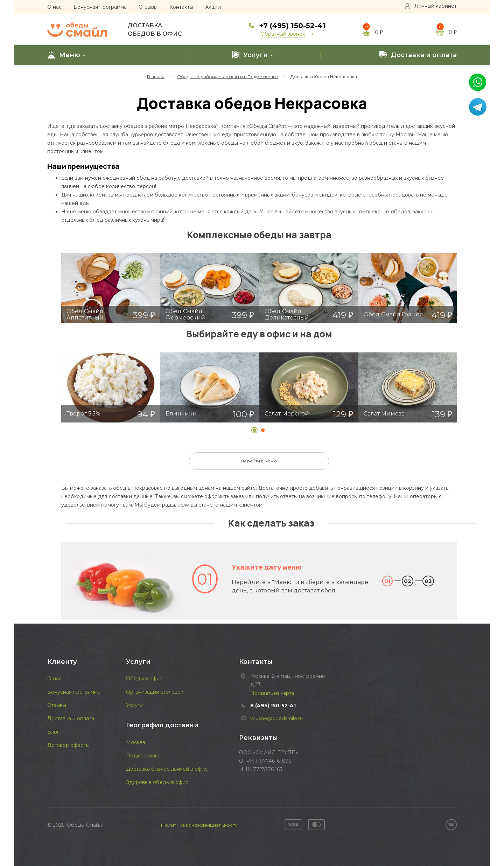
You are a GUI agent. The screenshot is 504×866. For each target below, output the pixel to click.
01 (387, 581)
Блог (53, 732)
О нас (54, 7)
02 (408, 581)
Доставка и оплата (418, 55)
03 (428, 581)
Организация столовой (155, 692)
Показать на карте (273, 693)
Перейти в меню (259, 461)
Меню (66, 55)
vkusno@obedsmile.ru (277, 718)
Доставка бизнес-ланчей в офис (167, 769)
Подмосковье (143, 756)
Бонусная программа (100, 7)
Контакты (181, 7)
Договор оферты (68, 745)
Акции (213, 7)
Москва (136, 742)
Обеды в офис (144, 679)
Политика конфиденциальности (200, 825)
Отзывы (148, 7)
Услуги (252, 55)
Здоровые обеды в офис (157, 782)
